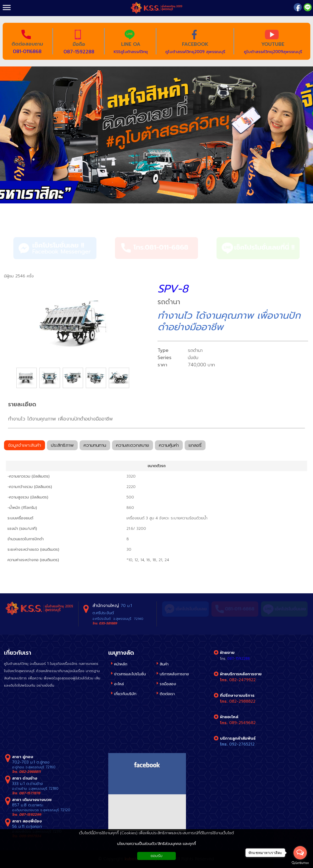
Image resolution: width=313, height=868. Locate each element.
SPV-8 (173, 289)
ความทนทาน (95, 446)
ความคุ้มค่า (169, 446)
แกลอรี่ (195, 446)
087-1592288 (79, 52)
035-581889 (108, 623)
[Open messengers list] (300, 853)
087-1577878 (30, 793)
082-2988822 (242, 701)
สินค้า (13, 218)
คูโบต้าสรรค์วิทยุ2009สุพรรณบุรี (273, 52)
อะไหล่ (119, 684)
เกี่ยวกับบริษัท (125, 694)
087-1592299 (30, 815)
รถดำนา (39, 218)
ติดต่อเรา (167, 694)
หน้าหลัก (121, 664)
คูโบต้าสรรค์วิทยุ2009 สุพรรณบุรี (195, 52)
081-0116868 (27, 51)
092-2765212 (242, 744)
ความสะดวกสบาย (133, 446)
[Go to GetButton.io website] (300, 863)
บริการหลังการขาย (174, 674)
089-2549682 (242, 723)
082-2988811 (30, 772)
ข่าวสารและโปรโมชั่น (130, 674)
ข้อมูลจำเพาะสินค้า (25, 446)
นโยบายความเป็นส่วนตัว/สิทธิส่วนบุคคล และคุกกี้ (156, 844)
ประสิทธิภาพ (62, 446)
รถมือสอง (168, 684)
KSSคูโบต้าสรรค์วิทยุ (131, 52)
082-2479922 (242, 680)
